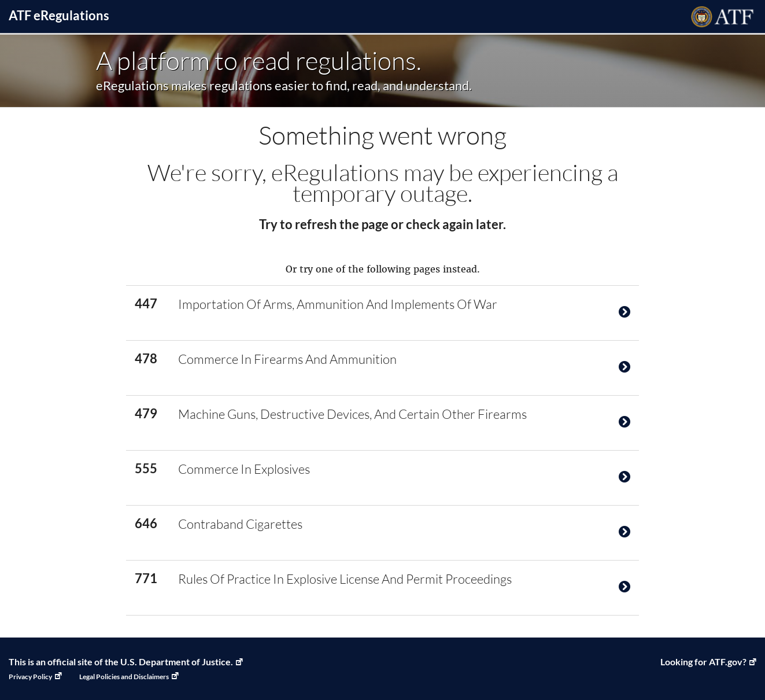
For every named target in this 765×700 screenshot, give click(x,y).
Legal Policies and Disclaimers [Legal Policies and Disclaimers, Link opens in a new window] (124, 677)
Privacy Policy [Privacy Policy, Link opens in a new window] (30, 677)
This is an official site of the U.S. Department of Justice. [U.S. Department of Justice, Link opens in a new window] (121, 662)
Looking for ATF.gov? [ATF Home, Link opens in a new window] (703, 662)
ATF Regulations (59, 15)
